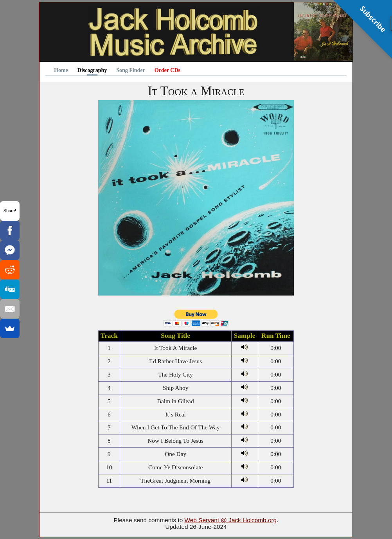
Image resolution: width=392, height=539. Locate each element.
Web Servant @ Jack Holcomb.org (231, 520)
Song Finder (131, 70)
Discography (92, 70)
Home (61, 70)
